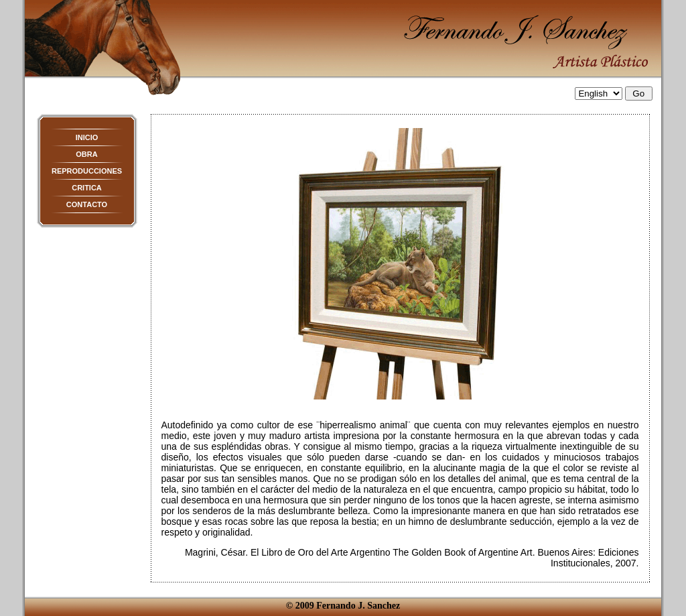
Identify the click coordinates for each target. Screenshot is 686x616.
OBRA (86, 154)
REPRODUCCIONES (87, 171)
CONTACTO (87, 204)
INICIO (87, 137)
